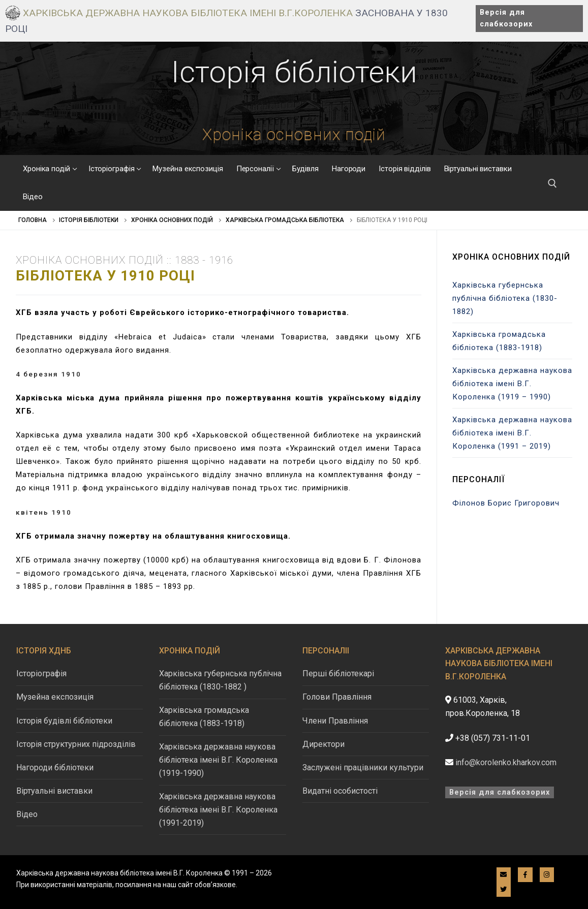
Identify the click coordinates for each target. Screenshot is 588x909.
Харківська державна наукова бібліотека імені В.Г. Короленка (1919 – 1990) (512, 384)
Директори (323, 744)
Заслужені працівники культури (363, 767)
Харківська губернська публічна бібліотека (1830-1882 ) (220, 680)
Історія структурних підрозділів (76, 744)
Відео (27, 814)
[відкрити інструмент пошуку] (552, 183)
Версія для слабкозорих (506, 18)
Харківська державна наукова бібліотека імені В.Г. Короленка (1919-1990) (218, 760)
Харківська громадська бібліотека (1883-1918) (499, 341)
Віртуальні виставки (54, 791)
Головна (33, 220)
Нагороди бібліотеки (55, 767)
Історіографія (41, 673)
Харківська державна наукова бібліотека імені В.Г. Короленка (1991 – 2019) (512, 433)
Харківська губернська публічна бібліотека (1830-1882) (505, 298)
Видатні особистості (340, 791)
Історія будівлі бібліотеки (64, 721)
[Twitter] (504, 889)
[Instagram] (547, 875)
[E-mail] (504, 875)
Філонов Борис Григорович (506, 503)
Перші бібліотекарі (338, 673)
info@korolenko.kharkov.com (506, 762)
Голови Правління (337, 697)
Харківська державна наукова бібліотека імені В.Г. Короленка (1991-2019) (218, 810)
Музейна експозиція (55, 697)
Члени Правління (335, 721)
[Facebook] (525, 875)
